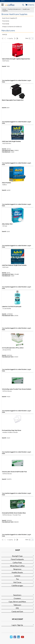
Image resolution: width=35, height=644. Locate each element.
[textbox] (30, 38)
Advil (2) (5, 34)
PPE (17, 608)
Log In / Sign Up (17, 625)
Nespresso (17, 569)
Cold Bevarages (17, 586)
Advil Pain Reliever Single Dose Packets (14, 265)
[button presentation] (33, 38)
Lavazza (17, 576)
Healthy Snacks (17, 572)
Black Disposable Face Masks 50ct (13, 100)
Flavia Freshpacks (17, 559)
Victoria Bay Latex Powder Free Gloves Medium (17, 389)
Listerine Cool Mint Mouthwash (12, 307)
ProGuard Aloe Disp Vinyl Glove (12, 430)
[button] (17, 14)
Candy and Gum (17, 611)
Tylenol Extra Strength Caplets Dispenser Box (16, 59)
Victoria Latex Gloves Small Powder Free (14, 472)
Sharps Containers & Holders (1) (12, 27)
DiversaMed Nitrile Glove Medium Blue (14, 513)
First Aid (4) (6, 21)
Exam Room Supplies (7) (10, 18)
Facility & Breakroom (14, 9)
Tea (17, 579)
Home (4, 9)
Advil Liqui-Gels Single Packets (11, 141)
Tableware (17, 605)
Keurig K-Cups (17, 556)
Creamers (17, 598)
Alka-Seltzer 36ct (7, 224)
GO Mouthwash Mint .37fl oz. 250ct (13, 348)
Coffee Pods (17, 563)
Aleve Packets (6, 183)
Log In (3, 1)
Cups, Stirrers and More (17, 602)
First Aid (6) (6, 24)
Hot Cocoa (17, 582)
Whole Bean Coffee (17, 566)
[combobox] (31, 38)
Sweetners (17, 595)
